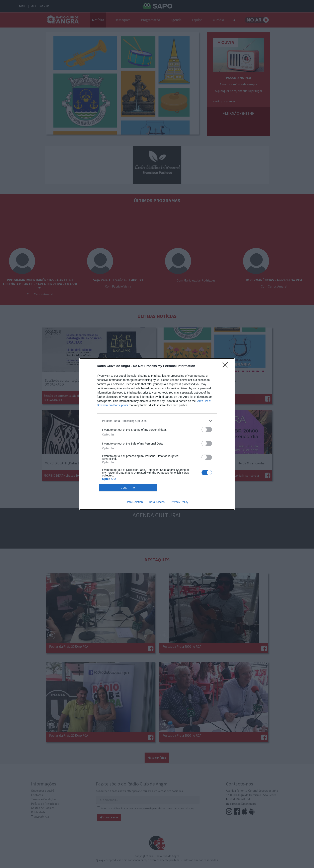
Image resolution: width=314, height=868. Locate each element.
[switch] (207, 430)
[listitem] (157, 421)
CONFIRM (128, 488)
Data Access (157, 502)
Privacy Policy (180, 502)
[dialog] (157, 434)
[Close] (226, 366)
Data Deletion (134, 502)
